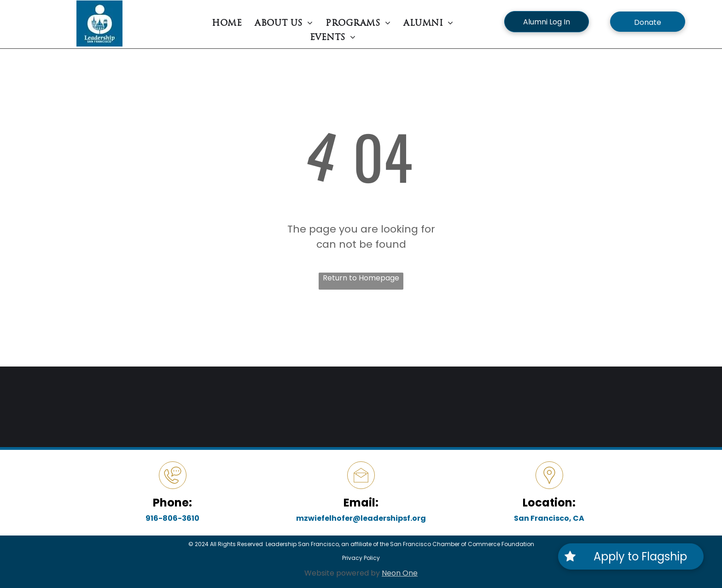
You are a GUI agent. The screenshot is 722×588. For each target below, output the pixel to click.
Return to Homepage (361, 278)
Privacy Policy (361, 558)
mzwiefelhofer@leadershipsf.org (361, 518)
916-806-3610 (172, 518)
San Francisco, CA (549, 518)
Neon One (400, 573)
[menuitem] (227, 24)
